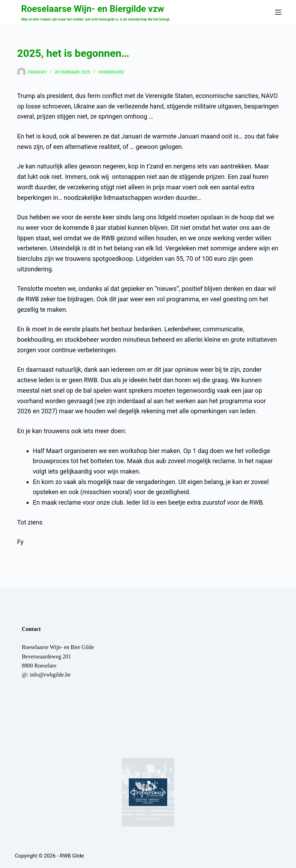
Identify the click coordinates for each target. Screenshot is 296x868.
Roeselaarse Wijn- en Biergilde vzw (92, 9)
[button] (148, 792)
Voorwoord (111, 72)
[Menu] (278, 12)
